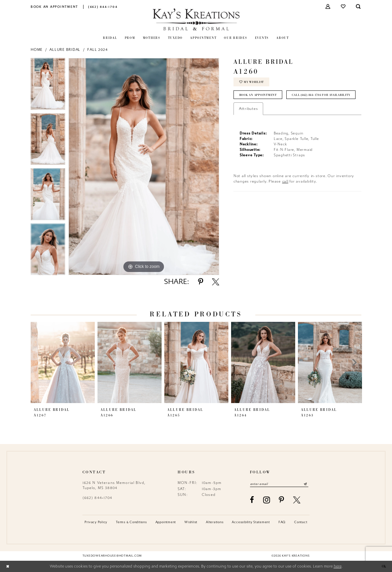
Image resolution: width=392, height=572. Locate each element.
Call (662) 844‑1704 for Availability (270, 108)
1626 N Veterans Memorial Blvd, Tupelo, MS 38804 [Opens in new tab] (114, 485)
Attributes (248, 122)
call (285, 195)
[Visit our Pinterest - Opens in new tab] (282, 500)
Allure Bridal (65, 50)
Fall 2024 (97, 50)
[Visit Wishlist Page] (343, 7)
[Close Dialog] (7, 566)
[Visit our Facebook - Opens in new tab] (252, 500)
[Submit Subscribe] (306, 484)
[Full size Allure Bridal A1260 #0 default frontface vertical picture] (144, 167)
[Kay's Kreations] (196, 19)
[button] (328, 7)
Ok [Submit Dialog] (383, 566)
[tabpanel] (48, 86)
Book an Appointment (258, 95)
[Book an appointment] (55, 7)
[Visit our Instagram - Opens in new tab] (267, 500)
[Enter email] (280, 484)
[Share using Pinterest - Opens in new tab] (201, 282)
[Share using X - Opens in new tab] (216, 282)
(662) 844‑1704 (97, 498)
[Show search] (359, 7)
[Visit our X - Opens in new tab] (297, 500)
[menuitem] (55, 7)
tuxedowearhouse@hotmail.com (112, 556)
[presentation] (63, 362)
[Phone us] (103, 7)
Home (37, 50)
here (338, 566)
